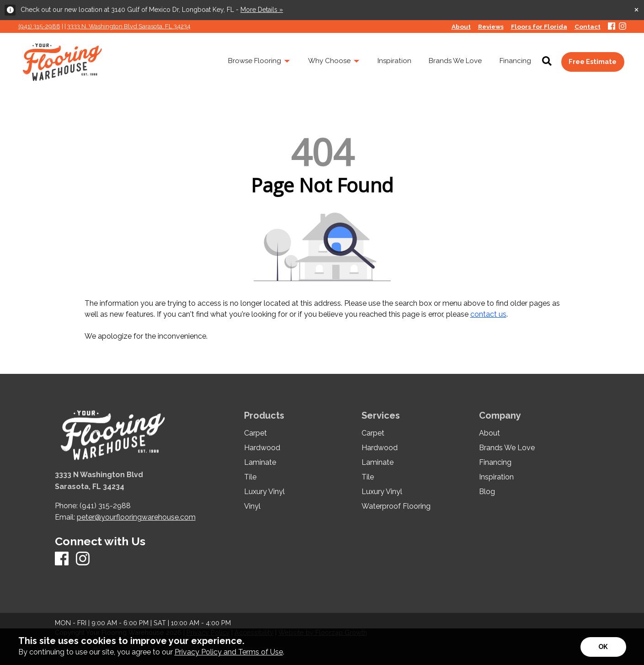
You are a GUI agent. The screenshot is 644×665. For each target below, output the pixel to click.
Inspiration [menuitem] (394, 61)
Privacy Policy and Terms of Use (229, 652)
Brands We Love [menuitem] (455, 61)
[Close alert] (636, 9)
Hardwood (262, 448)
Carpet (255, 433)
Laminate (260, 463)
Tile (250, 477)
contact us (488, 314)
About (490, 433)
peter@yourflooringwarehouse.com (136, 517)
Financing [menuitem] (515, 61)
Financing (495, 463)
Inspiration (496, 477)
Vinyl (252, 506)
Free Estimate (593, 61)
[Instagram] (623, 27)
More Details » (262, 10)
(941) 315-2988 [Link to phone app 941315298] (39, 26)
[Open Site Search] (547, 62)
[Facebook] (612, 27)
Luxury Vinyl (264, 492)
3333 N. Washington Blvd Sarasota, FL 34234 (129, 26)
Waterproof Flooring (396, 506)
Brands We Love (507, 448)
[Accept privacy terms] (603, 647)
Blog (487, 492)
